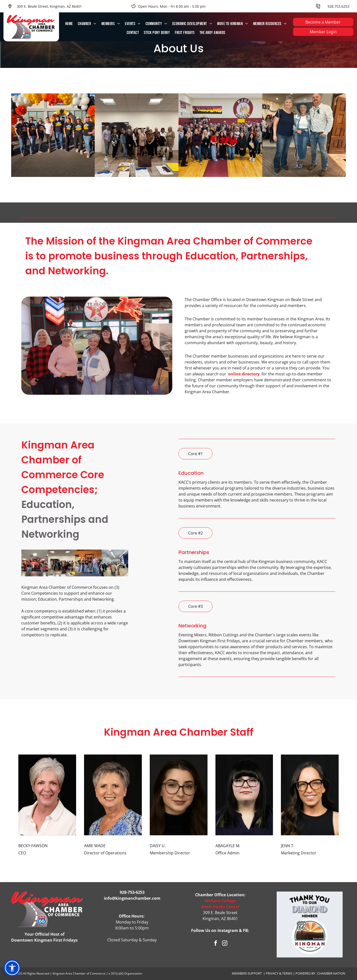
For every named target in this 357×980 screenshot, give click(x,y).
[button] (12, 968)
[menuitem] (69, 24)
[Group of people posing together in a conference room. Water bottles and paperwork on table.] (61, 563)
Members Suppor (246, 973)
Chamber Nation (331, 973)
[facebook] (216, 944)
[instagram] (225, 944)
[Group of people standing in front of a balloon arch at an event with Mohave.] (35, 563)
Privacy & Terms (279, 973)
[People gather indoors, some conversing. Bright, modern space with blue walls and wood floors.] (115, 563)
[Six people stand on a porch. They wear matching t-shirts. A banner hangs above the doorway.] (88, 563)
